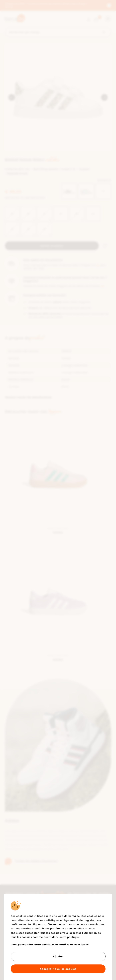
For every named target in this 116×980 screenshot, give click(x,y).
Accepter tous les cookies (58, 969)
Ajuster (58, 956)
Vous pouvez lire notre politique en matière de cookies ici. (50, 945)
